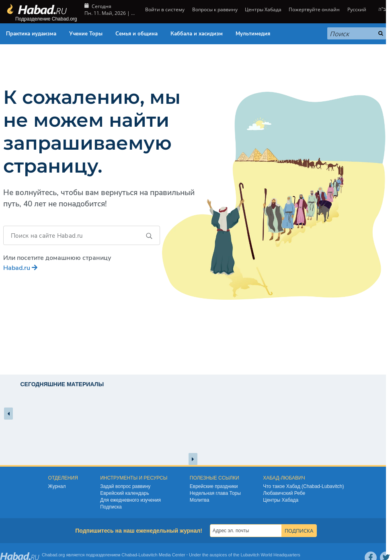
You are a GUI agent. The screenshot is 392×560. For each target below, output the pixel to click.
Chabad (129, 555)
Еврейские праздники (214, 486)
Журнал (57, 486)
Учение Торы (86, 34)
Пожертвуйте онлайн (314, 9)
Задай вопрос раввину (125, 486)
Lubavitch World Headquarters (270, 555)
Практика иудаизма (31, 34)
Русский (357, 9)
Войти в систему (164, 9)
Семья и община (136, 34)
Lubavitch (148, 555)
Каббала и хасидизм (197, 34)
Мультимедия (253, 34)
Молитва (200, 500)
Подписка (111, 507)
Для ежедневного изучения (130, 500)
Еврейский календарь (125, 493)
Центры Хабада (263, 9)
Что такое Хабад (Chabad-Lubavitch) (303, 486)
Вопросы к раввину (215, 9)
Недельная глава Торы (215, 493)
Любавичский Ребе (284, 493)
